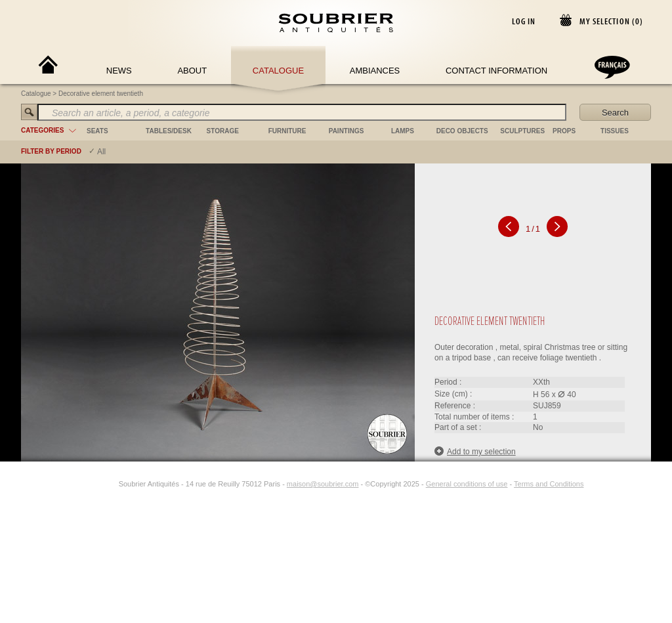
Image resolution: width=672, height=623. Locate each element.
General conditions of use (467, 484)
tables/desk (169, 131)
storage (223, 131)
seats (97, 131)
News (119, 71)
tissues (615, 131)
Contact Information (496, 71)
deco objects (462, 131)
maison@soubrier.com (323, 484)
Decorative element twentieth (101, 94)
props (564, 131)
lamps (403, 131)
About (192, 71)
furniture (287, 131)
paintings (346, 131)
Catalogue (278, 71)
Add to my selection (475, 451)
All (101, 152)
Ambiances (375, 71)
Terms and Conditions (549, 484)
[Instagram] (110, 484)
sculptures (522, 131)
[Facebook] (95, 484)
